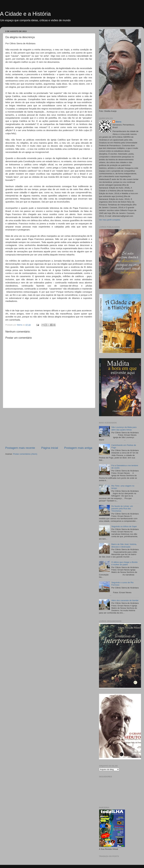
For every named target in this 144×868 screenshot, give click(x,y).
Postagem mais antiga (78, 448)
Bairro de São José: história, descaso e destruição (124, 545)
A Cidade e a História (25, 14)
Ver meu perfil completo (110, 220)
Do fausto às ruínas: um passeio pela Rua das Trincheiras (122, 509)
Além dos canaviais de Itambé (125, 600)
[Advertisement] (49, 427)
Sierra (118, 122)
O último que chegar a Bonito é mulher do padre (124, 563)
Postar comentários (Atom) (25, 454)
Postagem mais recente (20, 448)
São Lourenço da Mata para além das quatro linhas (124, 428)
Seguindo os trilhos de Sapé (124, 526)
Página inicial (50, 448)
